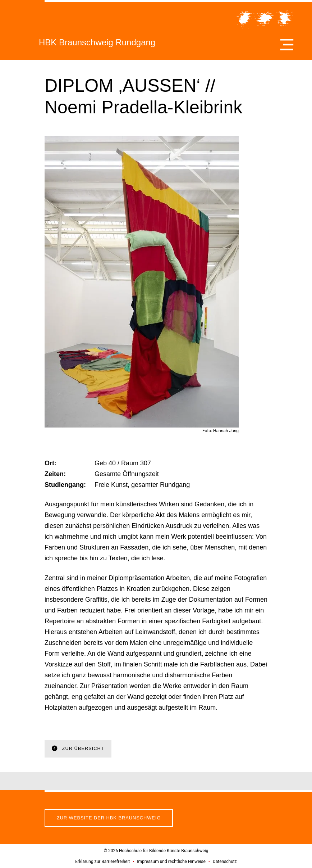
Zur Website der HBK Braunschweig (109, 818)
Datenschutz (225, 862)
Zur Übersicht (82, 748)
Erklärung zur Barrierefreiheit (102, 862)
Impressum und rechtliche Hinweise (171, 862)
